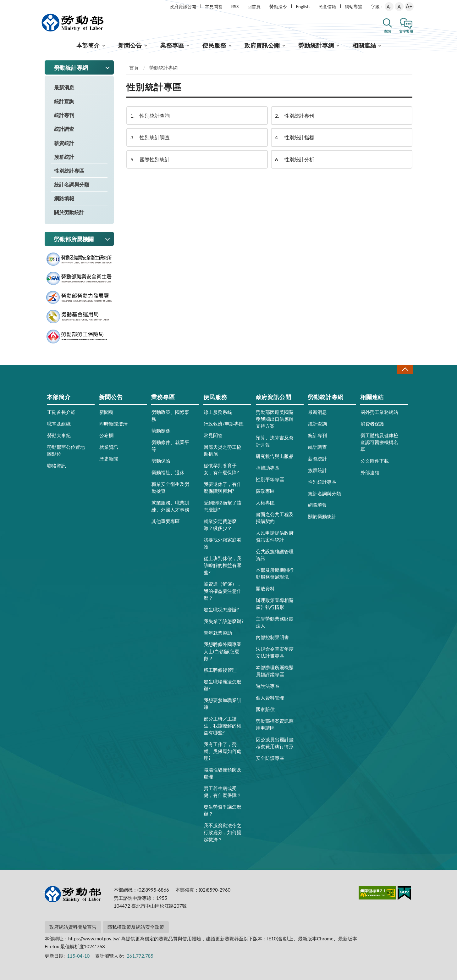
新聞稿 (106, 412)
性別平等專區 (270, 479)
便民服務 (214, 45)
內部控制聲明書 (272, 637)
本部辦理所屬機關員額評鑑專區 (275, 671)
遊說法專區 (268, 686)
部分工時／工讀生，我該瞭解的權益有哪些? (223, 726)
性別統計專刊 (294, 116)
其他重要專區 (166, 521)
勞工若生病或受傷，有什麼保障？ (223, 792)
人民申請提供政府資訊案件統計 (275, 536)
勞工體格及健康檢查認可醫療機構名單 (379, 442)
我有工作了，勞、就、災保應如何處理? (223, 751)
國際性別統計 (150, 159)
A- (389, 7)
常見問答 (214, 6)
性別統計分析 (294, 159)
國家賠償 (265, 709)
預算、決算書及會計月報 (275, 441)
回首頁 (254, 6)
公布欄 (106, 435)
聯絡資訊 (57, 465)
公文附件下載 (375, 461)
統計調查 (64, 129)
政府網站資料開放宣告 (73, 927)
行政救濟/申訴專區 (224, 424)
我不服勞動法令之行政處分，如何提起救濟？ (223, 832)
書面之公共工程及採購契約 (275, 518)
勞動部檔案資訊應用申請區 (275, 724)
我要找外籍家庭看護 (223, 543)
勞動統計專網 (316, 45)
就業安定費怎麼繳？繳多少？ (220, 525)
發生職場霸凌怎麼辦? (223, 685)
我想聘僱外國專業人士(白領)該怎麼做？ (223, 651)
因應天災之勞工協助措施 (223, 450)
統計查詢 (64, 101)
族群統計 (64, 157)
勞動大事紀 (59, 435)
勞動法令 (278, 6)
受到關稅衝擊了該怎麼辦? (223, 506)
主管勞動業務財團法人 (275, 622)
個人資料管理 (270, 698)
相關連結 (364, 45)
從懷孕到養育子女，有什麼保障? (221, 469)
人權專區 (265, 503)
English (303, 6)
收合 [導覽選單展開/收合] (405, 369)
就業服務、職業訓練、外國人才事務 (170, 506)
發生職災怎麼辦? (221, 610)
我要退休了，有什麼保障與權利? (223, 487)
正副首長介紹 (61, 412)
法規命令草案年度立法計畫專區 (275, 652)
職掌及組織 (59, 424)
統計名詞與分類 (72, 184)
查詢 (387, 31)
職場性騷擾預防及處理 (223, 773)
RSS (235, 6)
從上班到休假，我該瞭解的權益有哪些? (223, 565)
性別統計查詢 (150, 116)
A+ (409, 6)
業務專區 (172, 45)
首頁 (134, 68)
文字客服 (406, 31)
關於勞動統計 (69, 212)
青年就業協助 (218, 633)
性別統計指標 (294, 137)
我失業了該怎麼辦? (224, 621)
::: (43, 5)
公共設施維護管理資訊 (275, 555)
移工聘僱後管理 (220, 670)
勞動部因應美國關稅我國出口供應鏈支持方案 (275, 419)
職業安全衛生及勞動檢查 (170, 487)
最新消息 (64, 87)
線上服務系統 (218, 412)
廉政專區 (265, 491)
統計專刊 (64, 115)
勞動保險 (161, 461)
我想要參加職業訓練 (223, 704)
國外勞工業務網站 (379, 412)
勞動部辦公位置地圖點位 (66, 450)
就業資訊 (109, 447)
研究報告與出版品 (275, 456)
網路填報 (64, 198)
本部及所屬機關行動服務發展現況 (275, 573)
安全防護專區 (270, 758)
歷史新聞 (109, 459)
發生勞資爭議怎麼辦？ (223, 810)
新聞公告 (130, 45)
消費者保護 (372, 424)
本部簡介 (88, 45)
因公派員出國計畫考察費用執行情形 (275, 743)
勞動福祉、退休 (168, 472)
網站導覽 (354, 6)
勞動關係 (161, 431)
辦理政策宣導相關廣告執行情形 (275, 604)
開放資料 (265, 588)
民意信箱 (327, 6)
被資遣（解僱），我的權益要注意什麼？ (223, 591)
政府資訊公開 (183, 6)
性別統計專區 (69, 171)
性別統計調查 (150, 137)
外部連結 (370, 472)
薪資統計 (64, 143)
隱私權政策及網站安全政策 (136, 927)
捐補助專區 (268, 468)
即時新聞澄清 (113, 424)
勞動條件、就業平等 (170, 446)
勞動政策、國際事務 (170, 415)
